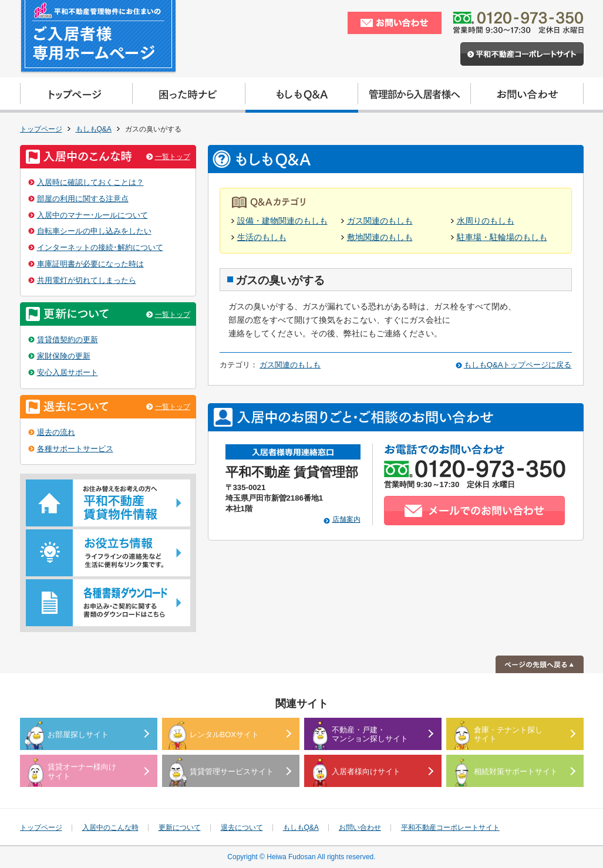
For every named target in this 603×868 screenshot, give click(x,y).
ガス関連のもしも (380, 221)
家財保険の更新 (64, 356)
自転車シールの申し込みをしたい (94, 231)
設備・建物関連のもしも (282, 221)
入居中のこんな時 (110, 828)
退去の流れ (56, 432)
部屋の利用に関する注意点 (83, 199)
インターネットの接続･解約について (100, 247)
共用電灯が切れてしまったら (87, 280)
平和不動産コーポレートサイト (450, 828)
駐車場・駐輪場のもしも (502, 237)
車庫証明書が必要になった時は (90, 264)
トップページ (41, 129)
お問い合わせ (360, 828)
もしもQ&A (94, 129)
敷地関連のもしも (380, 237)
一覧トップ (173, 157)
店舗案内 (346, 519)
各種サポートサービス (75, 449)
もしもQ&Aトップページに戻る (518, 365)
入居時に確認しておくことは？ (90, 182)
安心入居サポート (68, 372)
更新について (180, 828)
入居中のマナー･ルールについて (92, 215)
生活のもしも (262, 237)
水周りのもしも (486, 221)
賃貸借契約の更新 (68, 340)
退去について (242, 828)
